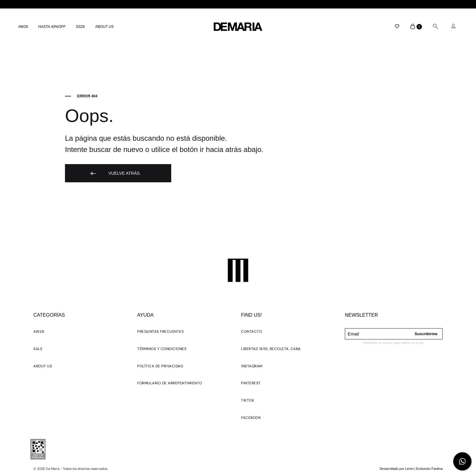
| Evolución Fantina (428, 469)
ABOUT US (104, 27)
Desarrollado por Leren (397, 469)
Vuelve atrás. (115, 174)
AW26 (23, 27)
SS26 (80, 27)
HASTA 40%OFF (52, 27)
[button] (39, 333)
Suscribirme (426, 334)
